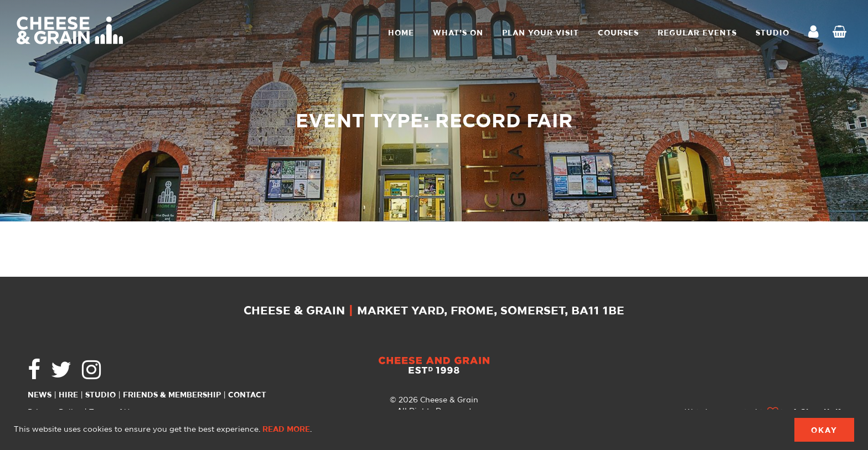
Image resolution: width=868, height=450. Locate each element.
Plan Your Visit (541, 33)
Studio (100, 395)
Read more (286, 430)
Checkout (842, 33)
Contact (247, 395)
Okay (824, 431)
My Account (817, 33)
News (40, 395)
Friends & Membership (172, 395)
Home (401, 33)
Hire (68, 395)
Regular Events (697, 33)
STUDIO (773, 33)
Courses (618, 33)
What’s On (458, 33)
